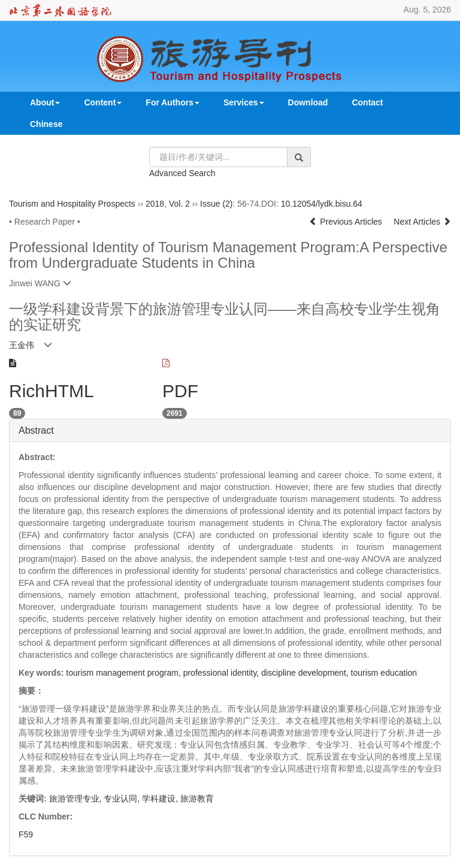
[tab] (230, 431)
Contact (367, 102)
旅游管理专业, (77, 799)
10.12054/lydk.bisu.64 (322, 204)
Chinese (46, 124)
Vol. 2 (179, 204)
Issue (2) (216, 204)
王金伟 (22, 345)
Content (103, 102)
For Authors (172, 102)
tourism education (384, 673)
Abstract (36, 430)
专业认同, (123, 799)
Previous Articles (346, 222)
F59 (26, 834)
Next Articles (422, 222)
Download (308, 102)
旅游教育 (197, 799)
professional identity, (222, 673)
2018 (155, 204)
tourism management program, (124, 673)
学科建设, (161, 799)
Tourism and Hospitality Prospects (72, 204)
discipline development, (306, 673)
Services (244, 102)
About (45, 102)
